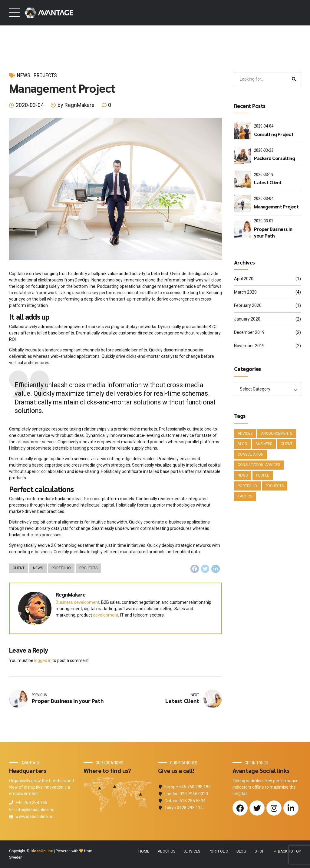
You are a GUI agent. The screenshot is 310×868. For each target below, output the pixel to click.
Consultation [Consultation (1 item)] (251, 454)
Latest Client (268, 182)
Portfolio (61, 568)
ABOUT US (167, 851)
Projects (45, 75)
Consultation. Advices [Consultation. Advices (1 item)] (259, 465)
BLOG (241, 851)
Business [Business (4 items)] (264, 444)
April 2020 (244, 279)
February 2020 (248, 305)
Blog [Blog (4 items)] (242, 444)
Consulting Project (274, 134)
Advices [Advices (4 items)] (245, 434)
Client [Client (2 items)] (287, 444)
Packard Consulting (274, 158)
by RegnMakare (76, 105)
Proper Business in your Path (273, 232)
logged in (43, 660)
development (106, 615)
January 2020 (247, 319)
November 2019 (249, 346)
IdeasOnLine (42, 851)
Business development (77, 602)
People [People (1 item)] (263, 475)
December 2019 (249, 332)
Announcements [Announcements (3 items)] (277, 434)
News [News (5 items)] (243, 475)
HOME (144, 851)
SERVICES (192, 851)
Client (19, 568)
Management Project (276, 206)
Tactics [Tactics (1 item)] (245, 496)
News (24, 75)
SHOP (259, 851)
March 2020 (245, 292)
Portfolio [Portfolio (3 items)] (247, 486)
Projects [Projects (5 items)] (275, 486)
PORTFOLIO (218, 851)
